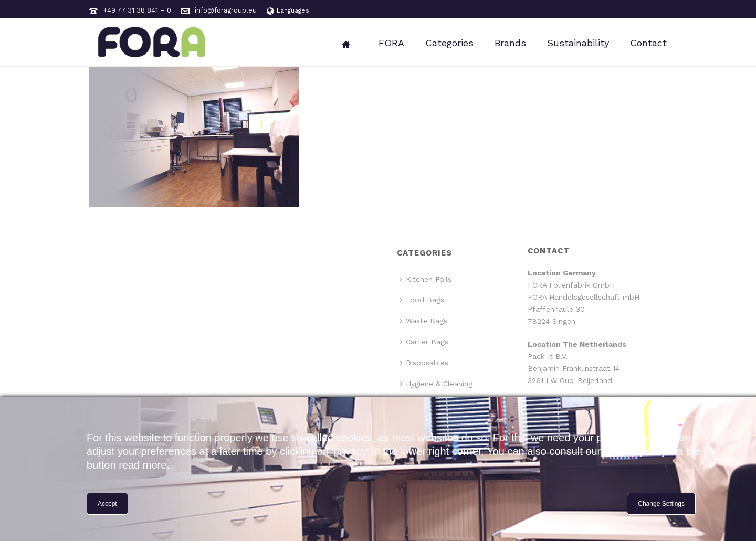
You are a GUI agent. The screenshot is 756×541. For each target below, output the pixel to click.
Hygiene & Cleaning (436, 384)
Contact (648, 43)
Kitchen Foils (426, 279)
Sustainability (578, 43)
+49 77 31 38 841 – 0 (137, 10)
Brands (510, 43)
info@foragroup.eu (226, 10)
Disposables (424, 363)
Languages (288, 10)
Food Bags (422, 300)
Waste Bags (423, 321)
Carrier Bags (424, 342)
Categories (449, 43)
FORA (391, 43)
